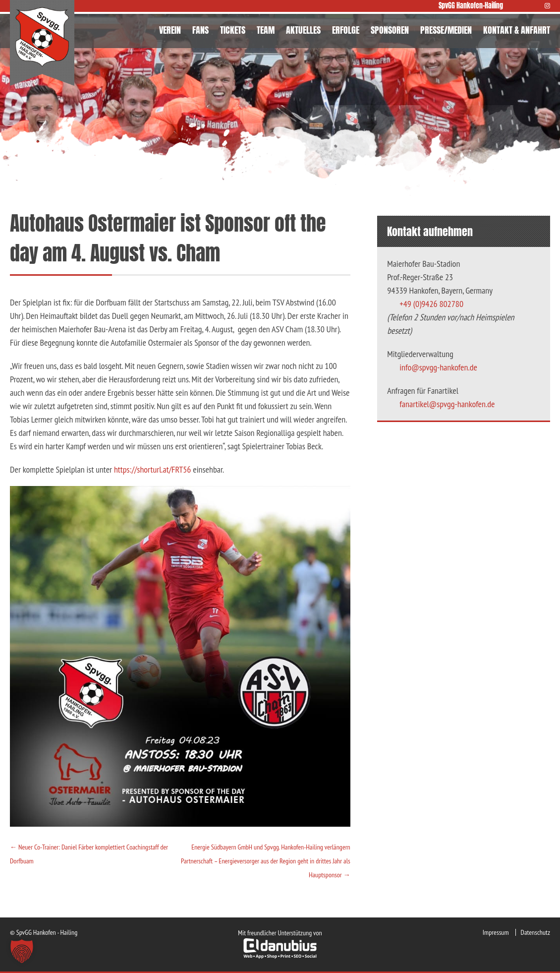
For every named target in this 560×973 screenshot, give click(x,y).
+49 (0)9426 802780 (431, 304)
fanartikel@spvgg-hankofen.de (447, 404)
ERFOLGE (346, 30)
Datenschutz (535, 932)
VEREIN (170, 30)
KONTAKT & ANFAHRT (517, 30)
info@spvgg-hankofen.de (438, 367)
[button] (22, 951)
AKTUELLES (303, 30)
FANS (200, 30)
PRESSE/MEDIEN (446, 30)
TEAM (266, 30)
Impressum (496, 932)
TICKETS (233, 30)
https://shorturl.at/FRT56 (153, 469)
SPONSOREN (390, 30)
